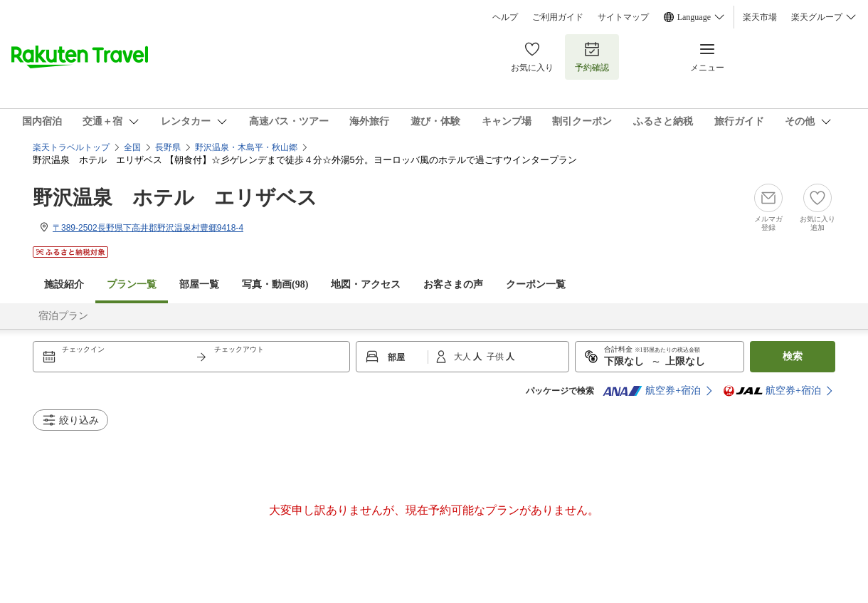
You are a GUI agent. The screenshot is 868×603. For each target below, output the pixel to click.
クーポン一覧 (536, 284)
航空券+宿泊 (652, 391)
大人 (464, 357)
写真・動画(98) (275, 284)
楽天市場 (760, 17)
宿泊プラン (63, 316)
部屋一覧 (199, 284)
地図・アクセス (366, 284)
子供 (496, 357)
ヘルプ (505, 17)
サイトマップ (623, 17)
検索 (793, 356)
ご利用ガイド (558, 17)
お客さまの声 (453, 284)
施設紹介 (64, 284)
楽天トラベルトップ (71, 147)
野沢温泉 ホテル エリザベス (175, 198)
